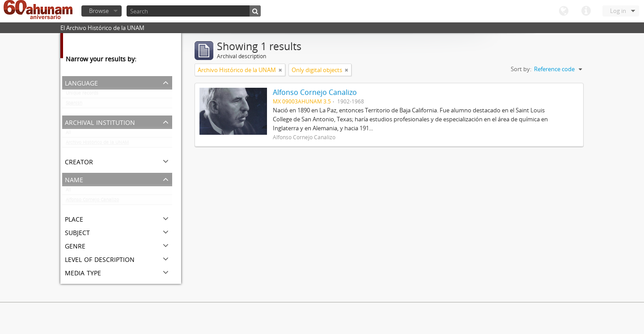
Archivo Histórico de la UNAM (97, 144)
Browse (99, 11)
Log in (618, 11)
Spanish (74, 105)
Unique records (82, 95)
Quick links (586, 11)
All (68, 134)
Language (563, 11)
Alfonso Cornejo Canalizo (92, 201)
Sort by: (521, 69)
